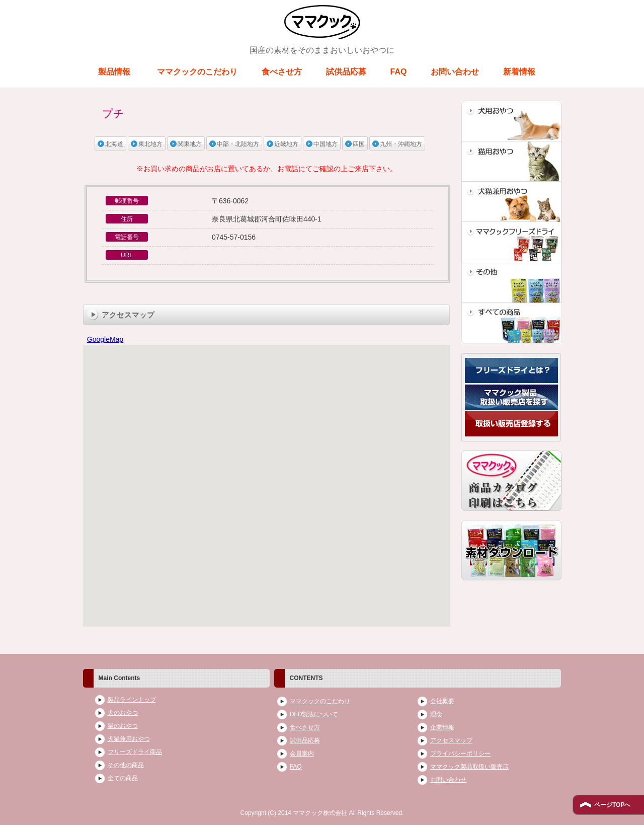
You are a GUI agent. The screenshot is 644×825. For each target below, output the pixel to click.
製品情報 (114, 72)
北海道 (114, 144)
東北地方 (150, 144)
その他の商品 (126, 765)
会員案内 (302, 754)
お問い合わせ (455, 72)
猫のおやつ (123, 726)
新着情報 (519, 72)
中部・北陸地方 (238, 144)
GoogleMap (105, 339)
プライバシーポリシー (460, 754)
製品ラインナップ (132, 700)
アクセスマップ (451, 740)
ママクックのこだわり (197, 72)
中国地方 (326, 144)
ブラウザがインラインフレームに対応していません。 (267, 486)
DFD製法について (314, 714)
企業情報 (442, 727)
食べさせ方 (282, 72)
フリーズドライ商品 (135, 752)
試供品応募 (346, 72)
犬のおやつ (123, 713)
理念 (436, 714)
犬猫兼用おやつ (129, 739)
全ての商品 (123, 778)
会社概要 (442, 701)
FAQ (399, 72)
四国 (359, 144)
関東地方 (190, 144)
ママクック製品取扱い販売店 (469, 767)
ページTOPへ (612, 805)
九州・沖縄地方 (401, 144)
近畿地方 (286, 144)
